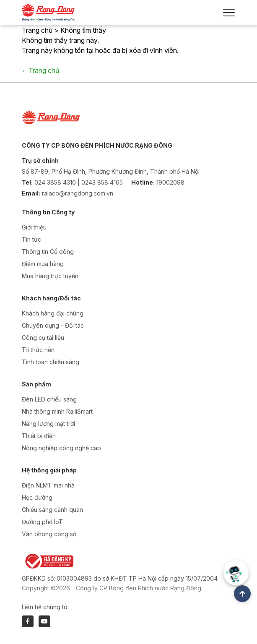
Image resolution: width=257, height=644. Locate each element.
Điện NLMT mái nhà (48, 485)
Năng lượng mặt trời (48, 424)
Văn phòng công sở (49, 534)
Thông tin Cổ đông (48, 252)
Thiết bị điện (39, 436)
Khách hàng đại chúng (53, 313)
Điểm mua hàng (43, 264)
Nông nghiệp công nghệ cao (61, 448)
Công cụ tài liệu (43, 338)
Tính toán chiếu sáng (51, 362)
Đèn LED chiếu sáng (49, 399)
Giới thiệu (34, 227)
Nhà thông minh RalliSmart (57, 411)
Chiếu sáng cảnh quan (52, 510)
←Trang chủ (40, 70)
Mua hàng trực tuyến (50, 276)
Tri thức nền (38, 350)
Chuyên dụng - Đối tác (53, 325)
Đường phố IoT (42, 522)
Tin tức (31, 239)
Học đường (37, 497)
